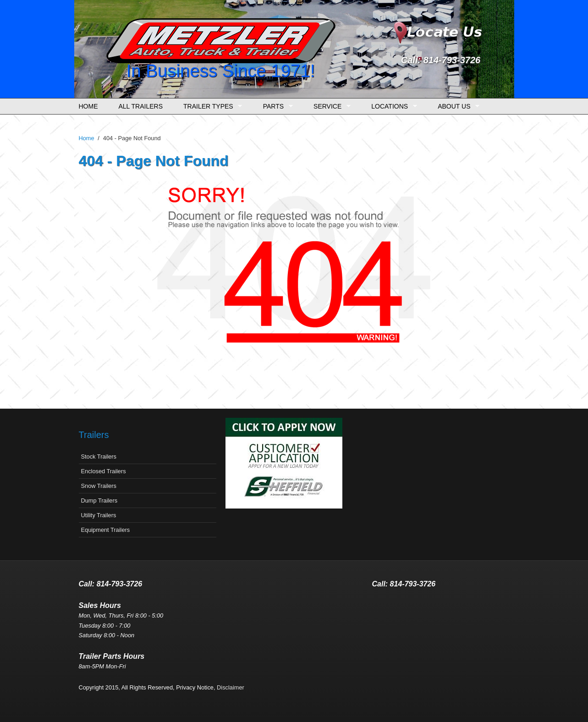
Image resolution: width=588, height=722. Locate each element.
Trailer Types (210, 107)
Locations (392, 107)
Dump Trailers (99, 500)
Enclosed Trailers (104, 471)
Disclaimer (231, 687)
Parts (276, 107)
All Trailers (141, 106)
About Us (456, 107)
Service (330, 107)
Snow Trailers (99, 486)
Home (88, 106)
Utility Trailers (99, 515)
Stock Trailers (99, 457)
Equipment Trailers (106, 530)
